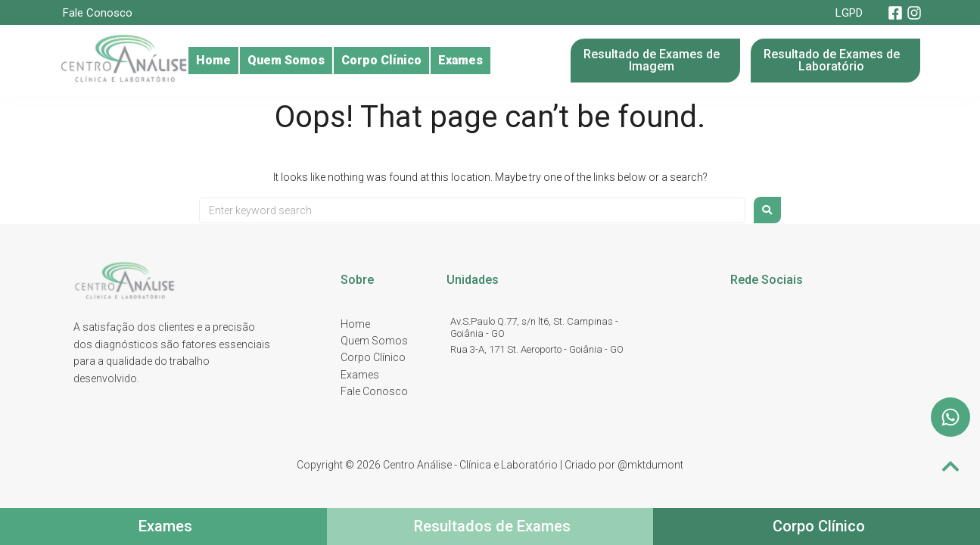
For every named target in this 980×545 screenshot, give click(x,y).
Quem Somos (304, 61)
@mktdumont (650, 465)
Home (219, 61)
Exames (504, 61)
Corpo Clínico (412, 61)
